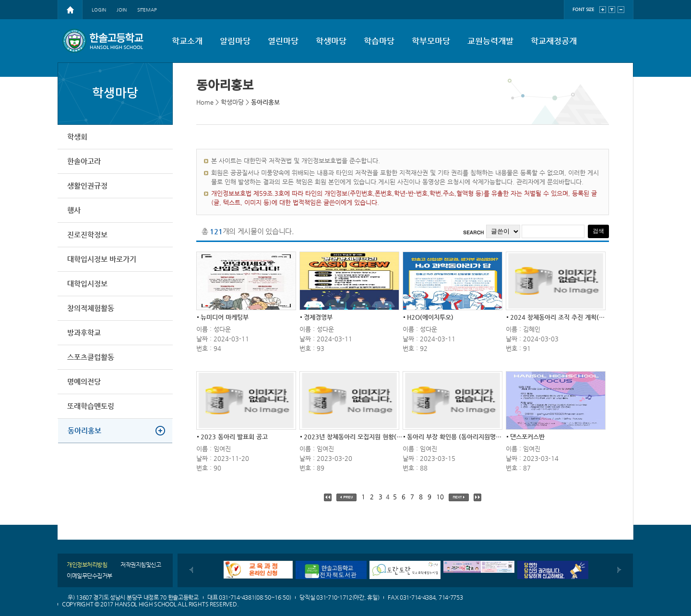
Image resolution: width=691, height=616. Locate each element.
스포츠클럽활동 (91, 357)
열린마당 (283, 41)
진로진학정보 (87, 235)
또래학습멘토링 (91, 406)
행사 (74, 210)
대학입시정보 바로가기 (102, 259)
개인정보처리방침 (87, 565)
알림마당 (235, 41)
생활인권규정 (87, 186)
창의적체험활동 (91, 308)
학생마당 (331, 41)
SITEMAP (147, 10)
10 (440, 497)
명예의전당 (84, 381)
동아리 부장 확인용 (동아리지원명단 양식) (462, 437)
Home (205, 102)
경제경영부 (318, 317)
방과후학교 (84, 332)
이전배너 (191, 570)
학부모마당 (431, 41)
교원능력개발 (490, 41)
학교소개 (187, 41)
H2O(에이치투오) (430, 317)
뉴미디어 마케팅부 (225, 317)
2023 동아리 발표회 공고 (234, 437)
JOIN (122, 10)
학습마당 (379, 41)
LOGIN (99, 10)
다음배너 (619, 570)
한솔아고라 (84, 161)
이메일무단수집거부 (89, 576)
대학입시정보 (87, 284)
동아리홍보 (84, 430)
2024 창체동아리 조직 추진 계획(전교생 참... (570, 317)
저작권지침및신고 (141, 565)
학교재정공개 (554, 41)
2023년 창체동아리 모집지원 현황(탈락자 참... (365, 437)
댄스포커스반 (527, 437)
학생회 (77, 137)
